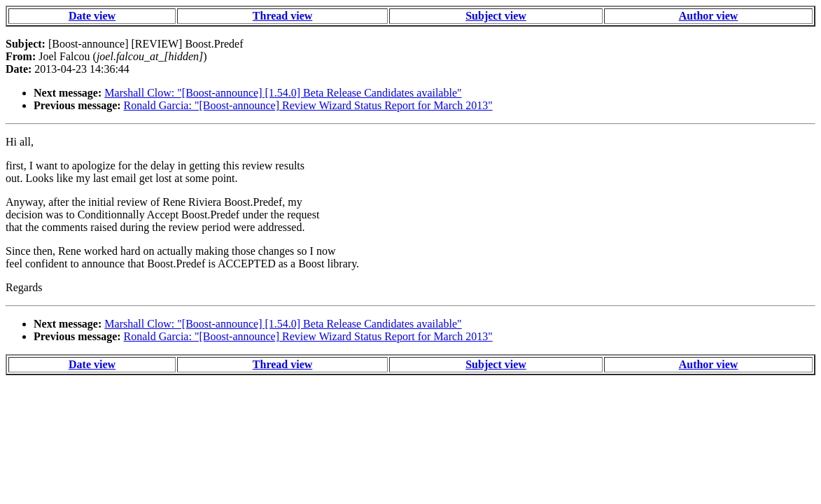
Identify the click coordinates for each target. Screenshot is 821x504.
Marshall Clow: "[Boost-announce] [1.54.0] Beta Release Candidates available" (283, 93)
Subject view (496, 16)
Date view (92, 16)
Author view (709, 16)
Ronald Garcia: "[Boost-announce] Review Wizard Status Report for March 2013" (308, 105)
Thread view (282, 16)
